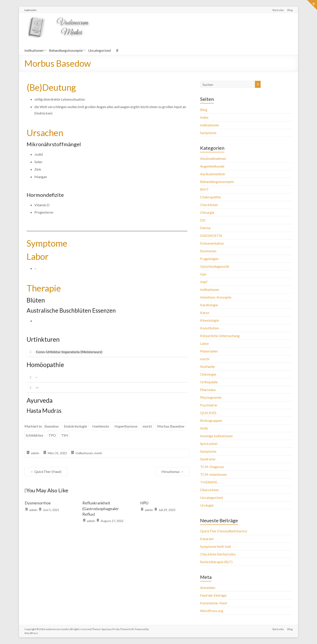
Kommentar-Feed (213, 603)
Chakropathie (210, 197)
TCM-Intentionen (213, 474)
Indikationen (34, 50)
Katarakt (207, 539)
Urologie (207, 505)
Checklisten (209, 205)
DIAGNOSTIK (211, 235)
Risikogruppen (211, 420)
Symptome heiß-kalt (216, 546)
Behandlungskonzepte (66, 50)
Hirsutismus (173, 471)
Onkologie (208, 374)
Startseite (278, 10)
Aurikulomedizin (213, 174)
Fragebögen (209, 259)
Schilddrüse (34, 435)
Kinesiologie (209, 320)
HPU (144, 503)
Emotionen (208, 251)
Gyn (203, 274)
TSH (65, 435)
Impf (204, 282)
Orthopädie (209, 382)
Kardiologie (209, 305)
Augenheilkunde (212, 166)
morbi (147, 426)
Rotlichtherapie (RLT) (216, 562)
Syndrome (208, 459)
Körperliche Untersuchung (220, 336)
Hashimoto (101, 426)
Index (204, 117)
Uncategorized (99, 50)
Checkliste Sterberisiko (218, 554)
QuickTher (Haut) (46, 471)
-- (37, 387)
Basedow (52, 426)
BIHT (205, 189)
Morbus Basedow (171, 426)
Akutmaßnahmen (213, 158)
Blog (290, 10)
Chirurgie (207, 212)
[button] (107, 352)
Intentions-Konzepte (216, 297)
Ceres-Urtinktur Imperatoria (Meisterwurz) (69, 352)
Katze (205, 313)
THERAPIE (209, 482)
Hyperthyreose (126, 426)
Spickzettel (209, 444)
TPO (52, 435)
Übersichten (209, 490)
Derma (205, 228)
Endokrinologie (75, 426)
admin (35, 453)
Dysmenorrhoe (38, 503)
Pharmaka (208, 390)
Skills (204, 428)
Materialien (209, 351)
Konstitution (210, 328)
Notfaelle (207, 366)
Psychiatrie (209, 405)
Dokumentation (212, 243)
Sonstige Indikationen (216, 436)
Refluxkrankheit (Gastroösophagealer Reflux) (101, 508)
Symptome (208, 133)
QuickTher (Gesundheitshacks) (224, 531)
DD (203, 220)
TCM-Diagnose (212, 467)
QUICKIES (208, 413)
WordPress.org (212, 611)
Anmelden (208, 588)
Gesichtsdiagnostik (215, 266)
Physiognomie (211, 397)
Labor (205, 343)
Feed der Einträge (213, 595)
